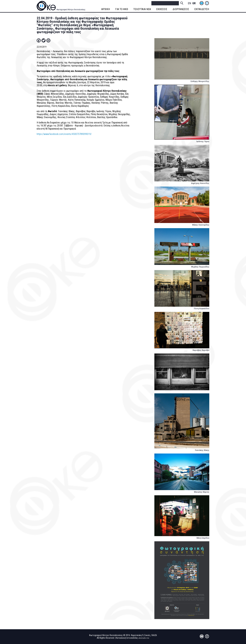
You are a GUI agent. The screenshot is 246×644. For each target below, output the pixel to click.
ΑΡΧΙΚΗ (106, 9)
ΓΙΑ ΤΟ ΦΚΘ (122, 9)
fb (207, 3)
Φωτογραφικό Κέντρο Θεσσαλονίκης (71, 10)
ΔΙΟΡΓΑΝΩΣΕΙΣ (181, 9)
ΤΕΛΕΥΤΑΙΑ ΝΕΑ (142, 9)
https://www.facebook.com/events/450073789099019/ (64, 134)
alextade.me (144, 638)
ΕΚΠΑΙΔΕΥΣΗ (202, 9)
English (190, 3)
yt (202, 3)
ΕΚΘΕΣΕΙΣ (162, 9)
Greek (194, 3)
